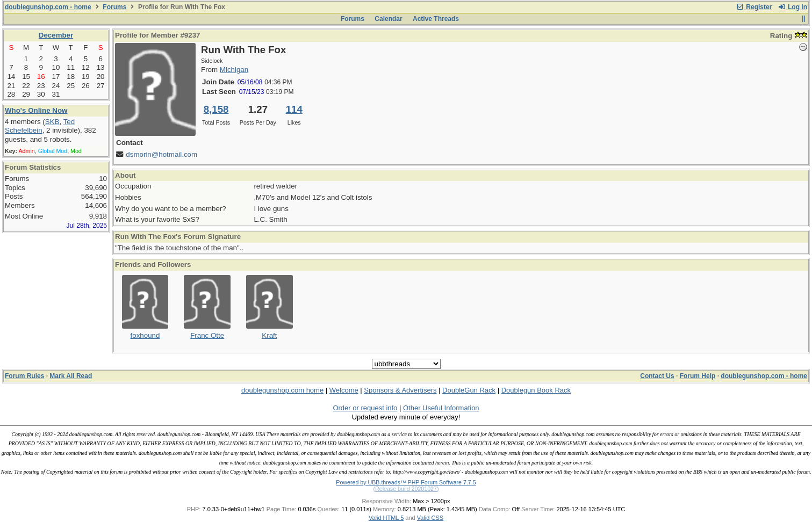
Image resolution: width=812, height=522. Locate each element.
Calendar (388, 19)
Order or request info (365, 408)
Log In (793, 7)
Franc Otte (207, 335)
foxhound (145, 335)
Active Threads (436, 19)
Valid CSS (430, 518)
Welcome (344, 390)
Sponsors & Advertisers (400, 390)
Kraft (269, 335)
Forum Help (698, 376)
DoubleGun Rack (469, 390)
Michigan (234, 70)
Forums (114, 7)
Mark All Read (71, 376)
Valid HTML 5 (386, 518)
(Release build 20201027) (406, 489)
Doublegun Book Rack (536, 390)
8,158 (216, 109)
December (56, 35)
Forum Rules (24, 376)
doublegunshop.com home (282, 390)
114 (294, 109)
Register (754, 7)
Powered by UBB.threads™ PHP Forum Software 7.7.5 (406, 482)
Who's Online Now (36, 110)
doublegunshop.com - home (48, 7)
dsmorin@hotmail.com (161, 154)
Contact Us (657, 376)
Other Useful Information (441, 408)
